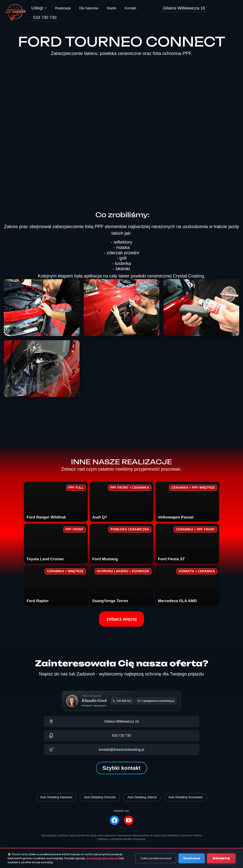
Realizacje (63, 8)
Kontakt (131, 8)
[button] (39, 10)
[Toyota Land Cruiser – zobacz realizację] (56, 544)
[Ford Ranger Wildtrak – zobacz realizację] (56, 502)
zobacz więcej (122, 619)
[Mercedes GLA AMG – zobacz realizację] (187, 585)
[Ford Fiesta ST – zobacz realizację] (187, 544)
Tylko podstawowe (156, 858)
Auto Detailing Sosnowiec (186, 797)
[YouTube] (129, 820)
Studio (112, 8)
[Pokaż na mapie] (121, 721)
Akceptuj (221, 858)
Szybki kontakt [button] (121, 768)
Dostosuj (192, 858)
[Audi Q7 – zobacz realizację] (121, 502)
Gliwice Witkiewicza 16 (184, 8)
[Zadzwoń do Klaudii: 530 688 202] (122, 701)
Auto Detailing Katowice (56, 797)
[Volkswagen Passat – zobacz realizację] (187, 502)
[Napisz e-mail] (121, 750)
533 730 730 (45, 17)
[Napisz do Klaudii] (156, 701)
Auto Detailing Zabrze (142, 797)
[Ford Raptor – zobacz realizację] (56, 585)
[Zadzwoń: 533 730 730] (121, 736)
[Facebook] (114, 820)
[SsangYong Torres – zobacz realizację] (121, 585)
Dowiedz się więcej (102, 858)
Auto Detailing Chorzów (100, 797)
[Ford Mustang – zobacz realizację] (121, 544)
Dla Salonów (89, 8)
